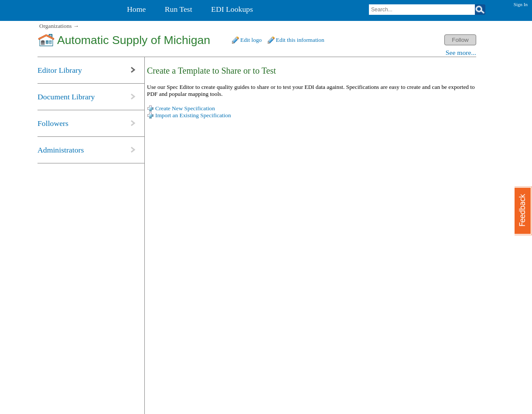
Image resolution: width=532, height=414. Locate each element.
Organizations (56, 26)
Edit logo (251, 40)
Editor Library (60, 70)
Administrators (61, 150)
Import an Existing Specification (193, 115)
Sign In (521, 4)
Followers (53, 123)
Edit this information (300, 40)
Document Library (66, 97)
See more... (461, 53)
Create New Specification (185, 108)
